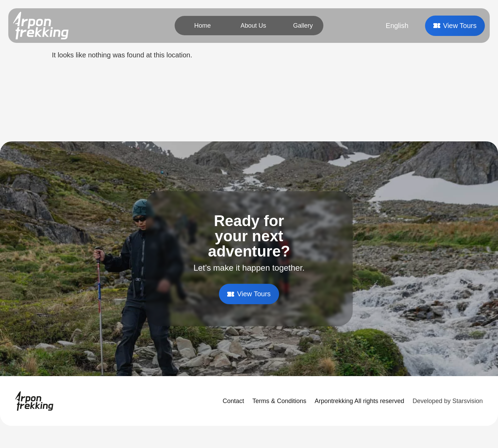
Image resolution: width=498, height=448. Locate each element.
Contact (233, 401)
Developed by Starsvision (448, 401)
